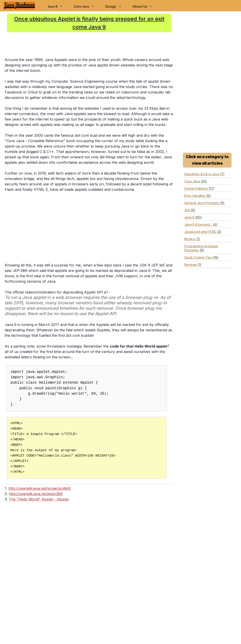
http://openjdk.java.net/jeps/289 (36, 494)
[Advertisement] (107, 45)
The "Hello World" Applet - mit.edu (39, 499)
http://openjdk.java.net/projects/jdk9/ (40, 488)
